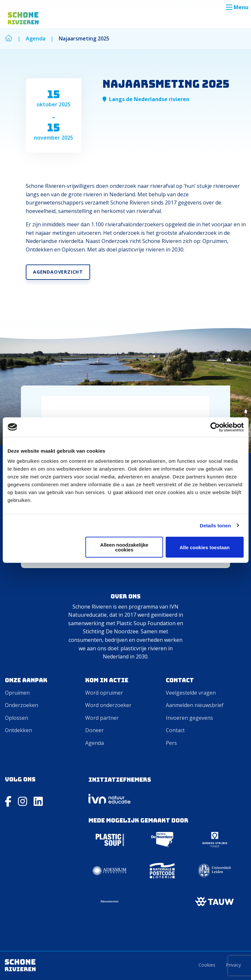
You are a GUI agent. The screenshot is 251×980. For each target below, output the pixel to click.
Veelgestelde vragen (191, 693)
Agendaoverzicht (58, 272)
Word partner (102, 718)
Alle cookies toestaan (204, 547)
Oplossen (16, 718)
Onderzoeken (22, 705)
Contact (175, 730)
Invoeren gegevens (189, 718)
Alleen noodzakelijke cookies (124, 547)
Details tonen (215, 525)
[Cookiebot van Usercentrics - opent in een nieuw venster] (215, 427)
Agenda (94, 743)
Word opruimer (104, 693)
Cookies (207, 965)
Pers (171, 743)
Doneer (94, 730)
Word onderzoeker (108, 705)
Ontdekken (18, 730)
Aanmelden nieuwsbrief (195, 705)
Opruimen (17, 693)
